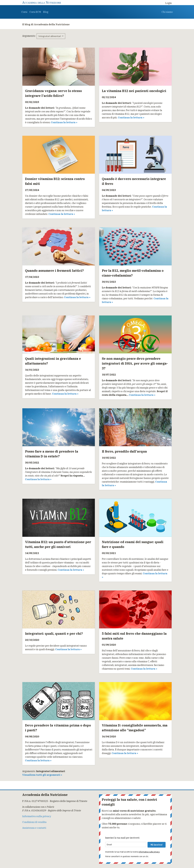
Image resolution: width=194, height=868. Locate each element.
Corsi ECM (35, 12)
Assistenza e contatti (34, 828)
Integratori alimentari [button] (50, 36)
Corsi (24, 12)
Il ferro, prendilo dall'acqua (124, 451)
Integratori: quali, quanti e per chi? (54, 634)
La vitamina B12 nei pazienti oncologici (134, 91)
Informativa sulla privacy (37, 816)
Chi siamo (167, 12)
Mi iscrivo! (156, 845)
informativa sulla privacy (149, 852)
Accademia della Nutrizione (42, 2)
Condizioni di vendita (34, 822)
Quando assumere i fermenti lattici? (54, 271)
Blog (46, 12)
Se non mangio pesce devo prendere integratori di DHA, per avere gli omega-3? (135, 363)
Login (169, 3)
